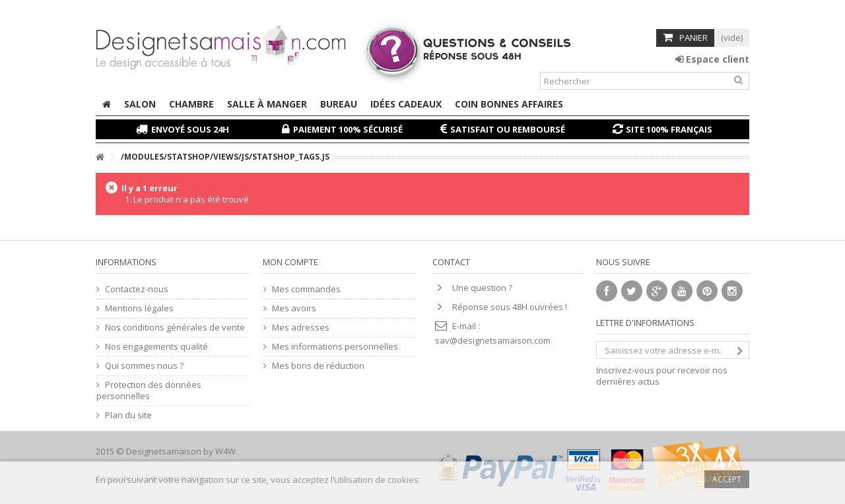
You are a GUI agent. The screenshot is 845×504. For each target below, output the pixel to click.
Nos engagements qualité (156, 347)
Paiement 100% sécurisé (348, 129)
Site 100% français (669, 129)
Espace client (712, 59)
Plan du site (128, 415)
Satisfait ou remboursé (508, 129)
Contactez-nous (137, 289)
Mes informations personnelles (335, 347)
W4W (225, 451)
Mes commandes (306, 289)
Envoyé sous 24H (190, 129)
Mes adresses (301, 328)
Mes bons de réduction (318, 366)
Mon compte (290, 262)
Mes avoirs (294, 308)
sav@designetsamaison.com (493, 340)
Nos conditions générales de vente (175, 328)
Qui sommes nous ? (144, 366)
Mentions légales (139, 308)
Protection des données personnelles (149, 391)
